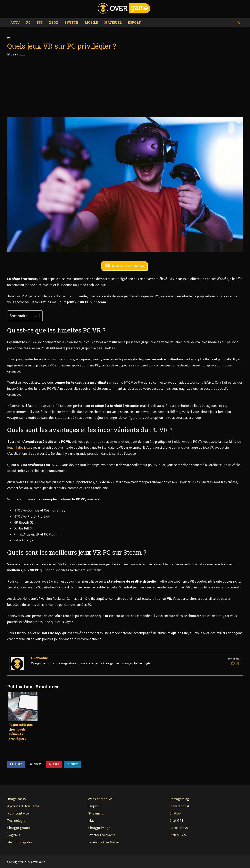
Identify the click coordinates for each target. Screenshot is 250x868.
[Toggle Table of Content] (34, 316)
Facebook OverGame (103, 842)
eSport (134, 22)
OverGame (39, 658)
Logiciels (14, 835)
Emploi (93, 806)
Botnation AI (179, 828)
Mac (91, 820)
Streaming (96, 813)
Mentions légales (20, 842)
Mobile (91, 22)
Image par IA (17, 799)
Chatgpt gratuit (19, 828)
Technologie (16, 820)
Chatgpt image (99, 828)
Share (16, 764)
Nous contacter (19, 813)
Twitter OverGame (102, 835)
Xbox (54, 22)
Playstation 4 (179, 806)
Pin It (54, 764)
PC (28, 22)
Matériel (113, 22)
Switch (72, 22)
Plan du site (178, 835)
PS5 (40, 22)
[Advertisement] (125, 87)
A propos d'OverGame (23, 806)
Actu (15, 22)
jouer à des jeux (19, 447)
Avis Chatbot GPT (101, 799)
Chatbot (175, 813)
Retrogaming (179, 799)
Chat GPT (177, 820)
